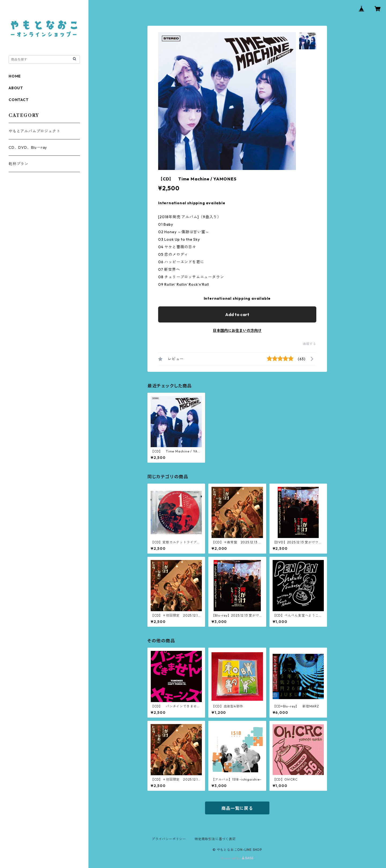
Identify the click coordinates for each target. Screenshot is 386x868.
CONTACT (19, 100)
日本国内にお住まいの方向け (237, 331)
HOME (15, 76)
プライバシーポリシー (169, 839)
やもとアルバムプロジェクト (34, 131)
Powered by (237, 858)
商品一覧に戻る (237, 808)
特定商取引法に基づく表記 (215, 839)
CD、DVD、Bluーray (28, 147)
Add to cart (237, 314)
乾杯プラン (18, 164)
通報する (309, 344)
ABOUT (16, 88)
